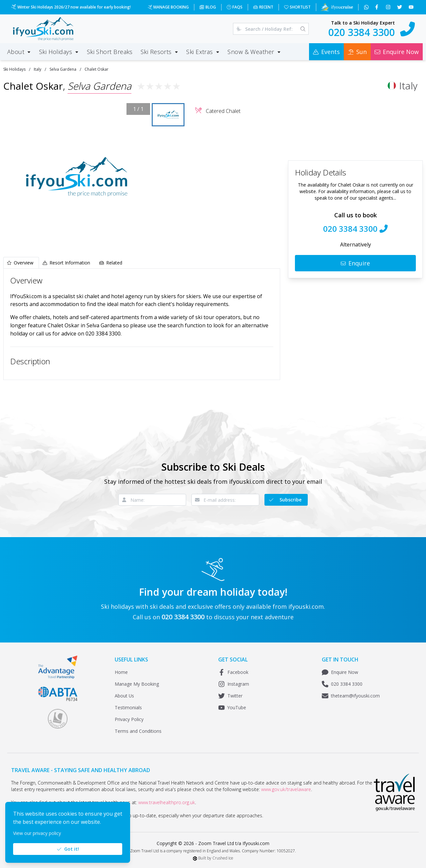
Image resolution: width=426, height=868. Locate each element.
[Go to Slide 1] (168, 115)
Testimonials (128, 707)
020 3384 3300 (342, 684)
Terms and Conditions (138, 731)
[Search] (303, 29)
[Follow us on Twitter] (400, 7)
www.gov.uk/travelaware (286, 789)
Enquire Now (340, 672)
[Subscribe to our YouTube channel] (412, 7)
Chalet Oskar (97, 69)
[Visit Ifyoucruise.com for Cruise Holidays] (337, 7)
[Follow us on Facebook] (377, 7)
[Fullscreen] (140, 241)
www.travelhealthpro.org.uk (167, 802)
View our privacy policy (37, 833)
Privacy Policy (129, 719)
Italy (38, 69)
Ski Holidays (14, 69)
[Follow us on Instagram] (389, 7)
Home (121, 672)
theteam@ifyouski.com (351, 696)
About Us (125, 696)
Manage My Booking (137, 684)
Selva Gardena (63, 69)
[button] (77, 177)
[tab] (21, 263)
